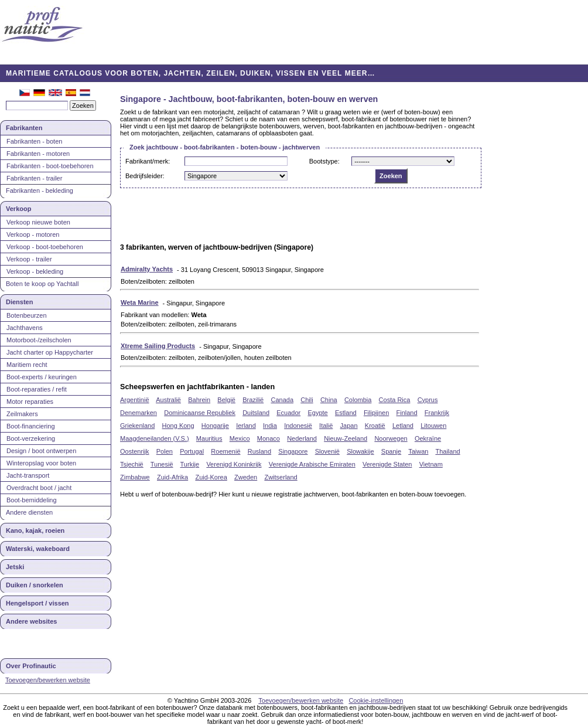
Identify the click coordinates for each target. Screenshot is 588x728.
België (226, 400)
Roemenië (225, 451)
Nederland (302, 438)
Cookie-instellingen (376, 700)
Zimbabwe (135, 477)
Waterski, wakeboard (38, 549)
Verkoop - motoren (33, 234)
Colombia (358, 400)
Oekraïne (428, 438)
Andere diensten (29, 512)
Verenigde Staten (387, 464)
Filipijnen (376, 413)
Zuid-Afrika (172, 477)
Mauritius (209, 438)
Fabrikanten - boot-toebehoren (50, 166)
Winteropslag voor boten (41, 463)
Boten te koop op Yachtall (42, 284)
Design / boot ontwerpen (41, 451)
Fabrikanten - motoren (38, 154)
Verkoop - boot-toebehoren (45, 247)
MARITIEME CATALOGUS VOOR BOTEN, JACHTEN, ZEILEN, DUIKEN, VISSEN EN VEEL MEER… (191, 73)
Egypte (317, 413)
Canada (282, 400)
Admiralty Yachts (147, 269)
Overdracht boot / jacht (39, 488)
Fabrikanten (24, 128)
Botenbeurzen (27, 315)
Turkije (190, 464)
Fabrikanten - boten (34, 141)
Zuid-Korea (211, 477)
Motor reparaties (30, 402)
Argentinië (135, 400)
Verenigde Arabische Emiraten (312, 464)
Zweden (246, 477)
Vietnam (431, 464)
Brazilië (253, 400)
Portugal (192, 451)
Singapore (293, 451)
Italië (326, 426)
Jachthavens (25, 328)
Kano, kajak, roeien (35, 530)
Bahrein (199, 400)
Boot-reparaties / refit (37, 389)
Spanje (391, 451)
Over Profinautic (31, 666)
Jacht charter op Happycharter (50, 352)
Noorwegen (391, 438)
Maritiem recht (27, 365)
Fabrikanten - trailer (34, 178)
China (329, 400)
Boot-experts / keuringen (42, 377)
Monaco (269, 438)
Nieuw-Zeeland (346, 438)
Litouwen (433, 426)
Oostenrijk (135, 451)
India (270, 426)
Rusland (259, 451)
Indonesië (298, 426)
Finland (407, 413)
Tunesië (162, 464)
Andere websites (31, 621)
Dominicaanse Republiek (200, 413)
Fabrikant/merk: (148, 161)
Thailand (447, 451)
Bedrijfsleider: (145, 176)
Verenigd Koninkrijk (234, 464)
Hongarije (215, 426)
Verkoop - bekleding (35, 271)
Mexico (240, 438)
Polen (165, 451)
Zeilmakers (22, 414)
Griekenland (137, 426)
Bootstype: (324, 161)
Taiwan (418, 451)
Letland (403, 426)
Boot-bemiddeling (32, 500)
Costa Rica (395, 400)
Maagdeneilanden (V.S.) (155, 438)
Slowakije (360, 451)
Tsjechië (132, 464)
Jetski (15, 567)
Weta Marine (140, 302)
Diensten (19, 302)
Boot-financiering (31, 426)
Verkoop (18, 209)
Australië (168, 400)
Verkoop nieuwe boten (38, 222)
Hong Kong (178, 426)
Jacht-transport (28, 475)
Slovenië (327, 451)
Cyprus (428, 400)
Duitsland (256, 413)
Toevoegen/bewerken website (48, 680)
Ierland (246, 426)
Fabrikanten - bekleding (40, 190)
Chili (307, 400)
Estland (346, 413)
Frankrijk (437, 413)
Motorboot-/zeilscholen (39, 340)
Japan (349, 426)
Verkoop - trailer (29, 259)
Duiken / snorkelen (35, 585)
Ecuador (288, 413)
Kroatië (375, 426)
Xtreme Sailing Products (158, 346)
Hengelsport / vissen (37, 603)
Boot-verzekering (31, 438)
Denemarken (139, 413)
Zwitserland (281, 477)
